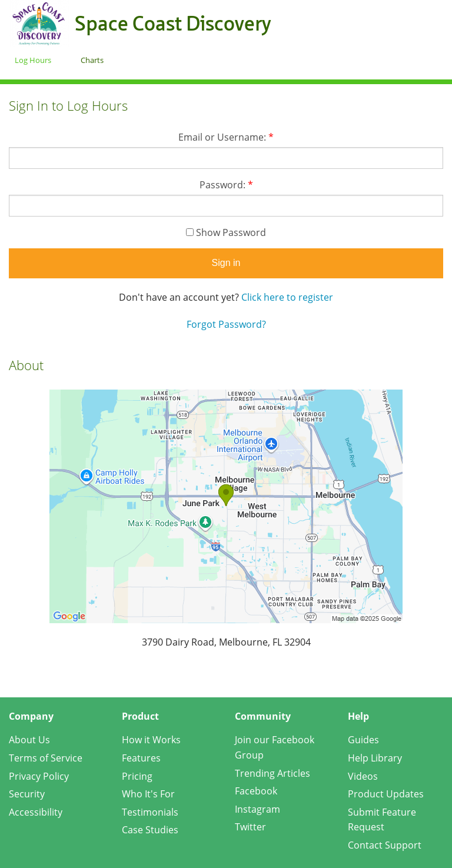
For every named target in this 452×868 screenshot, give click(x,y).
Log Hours (33, 60)
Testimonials (150, 812)
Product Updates (386, 794)
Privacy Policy (39, 776)
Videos (363, 776)
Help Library (375, 758)
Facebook (256, 791)
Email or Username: (226, 137)
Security (27, 794)
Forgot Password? (226, 324)
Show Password (226, 232)
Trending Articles (272, 773)
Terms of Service (46, 758)
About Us (29, 740)
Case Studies (150, 830)
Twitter (250, 827)
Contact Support (385, 845)
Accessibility (36, 812)
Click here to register (287, 297)
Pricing (137, 776)
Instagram (257, 809)
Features (141, 758)
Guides (363, 740)
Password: (226, 185)
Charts (92, 60)
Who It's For (148, 794)
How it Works (151, 740)
